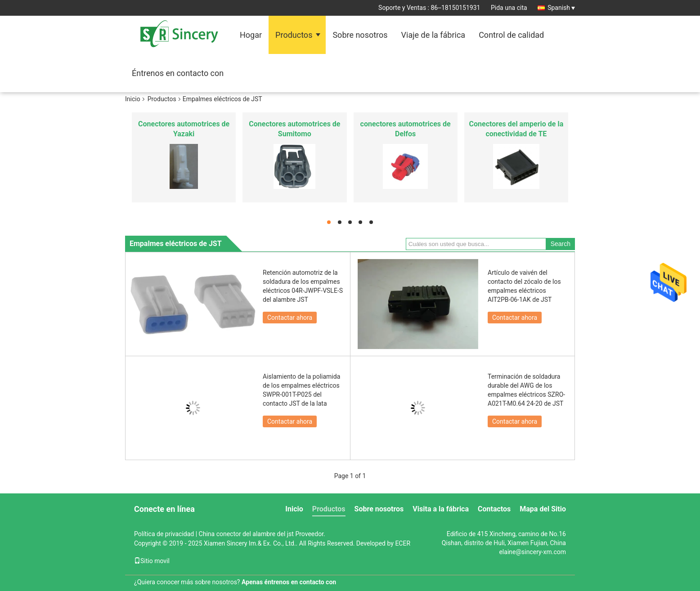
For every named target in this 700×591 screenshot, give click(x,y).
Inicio (133, 99)
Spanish (561, 8)
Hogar (251, 35)
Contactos (494, 509)
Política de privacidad (164, 534)
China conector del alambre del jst (246, 534)
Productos (294, 35)
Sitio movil (152, 561)
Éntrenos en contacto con (178, 73)
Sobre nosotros (360, 35)
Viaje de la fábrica (433, 35)
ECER (403, 543)
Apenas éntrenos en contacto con (289, 582)
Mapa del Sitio (543, 509)
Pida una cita (509, 8)
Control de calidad (511, 35)
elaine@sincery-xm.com (532, 552)
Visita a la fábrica (441, 509)
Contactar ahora (290, 318)
